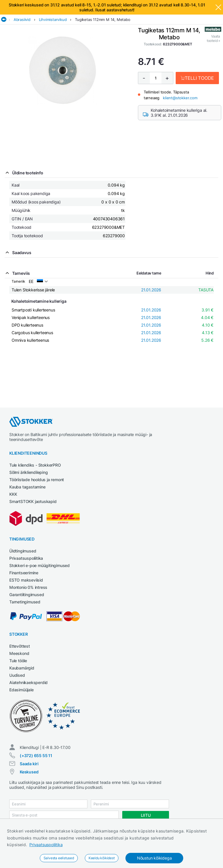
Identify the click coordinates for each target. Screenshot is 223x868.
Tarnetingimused (25, 602)
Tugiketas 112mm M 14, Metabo (102, 20)
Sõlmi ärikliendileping (29, 472)
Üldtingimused (23, 551)
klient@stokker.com (180, 98)
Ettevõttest (20, 646)
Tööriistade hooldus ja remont (37, 480)
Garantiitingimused (27, 595)
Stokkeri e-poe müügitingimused (39, 565)
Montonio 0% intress (28, 587)
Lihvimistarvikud (53, 20)
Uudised (17, 675)
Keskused (29, 772)
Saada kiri (29, 764)
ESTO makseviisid (26, 580)
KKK (13, 494)
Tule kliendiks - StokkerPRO (35, 465)
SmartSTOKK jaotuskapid (33, 501)
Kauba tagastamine (27, 487)
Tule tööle (18, 661)
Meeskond (19, 653)
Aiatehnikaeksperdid (28, 682)
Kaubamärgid (22, 668)
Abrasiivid (22, 20)
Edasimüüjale (21, 690)
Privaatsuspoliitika (46, 845)
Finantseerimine (24, 573)
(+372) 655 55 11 (36, 755)
